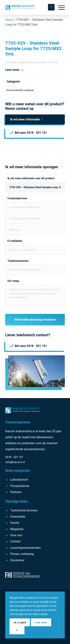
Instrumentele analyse (20, 90)
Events (15, 523)
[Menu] (60, 7)
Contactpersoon (17, 198)
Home (9, 20)
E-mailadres (15, 241)
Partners (16, 492)
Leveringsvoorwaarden (25, 548)
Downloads (18, 517)
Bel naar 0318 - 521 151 (31, 133)
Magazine (17, 529)
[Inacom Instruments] (29, 7)
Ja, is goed (20, 622)
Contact (15, 541)
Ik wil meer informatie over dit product (31, 178)
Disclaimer (17, 560)
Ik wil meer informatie (25, 120)
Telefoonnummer (18, 261)
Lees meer (12, 70)
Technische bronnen (24, 510)
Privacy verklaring (22, 554)
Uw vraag (13, 281)
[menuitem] (60, 7)
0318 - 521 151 (14, 457)
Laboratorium (19, 480)
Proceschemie (20, 486)
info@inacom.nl (15, 462)
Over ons (16, 535)
